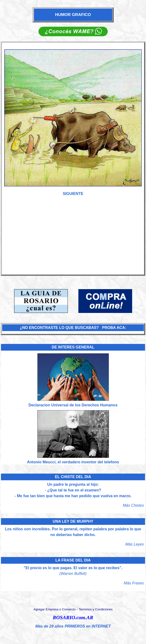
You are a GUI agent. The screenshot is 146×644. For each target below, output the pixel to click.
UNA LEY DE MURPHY (73, 521)
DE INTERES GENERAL (73, 347)
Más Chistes (133, 505)
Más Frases (134, 583)
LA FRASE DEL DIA (73, 560)
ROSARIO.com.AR (73, 618)
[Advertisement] (73, 238)
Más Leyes (135, 544)
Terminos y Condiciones (96, 609)
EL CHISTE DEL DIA (73, 477)
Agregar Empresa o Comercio (54, 609)
